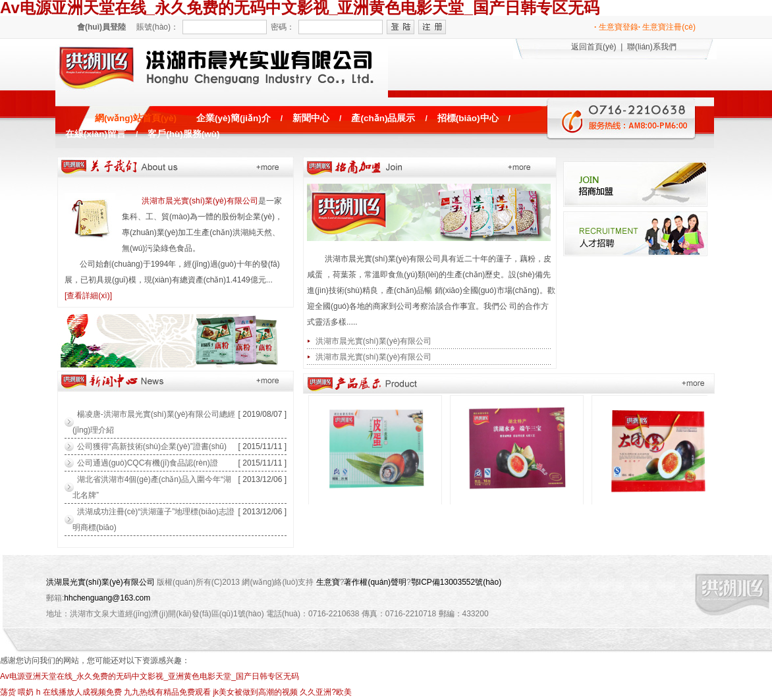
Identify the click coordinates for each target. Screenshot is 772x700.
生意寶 (328, 582)
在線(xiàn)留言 (96, 134)
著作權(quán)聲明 (375, 582)
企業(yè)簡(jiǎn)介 (234, 118)
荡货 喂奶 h (20, 692)
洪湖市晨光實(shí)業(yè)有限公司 (200, 201)
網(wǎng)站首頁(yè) (136, 118)
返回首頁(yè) (594, 47)
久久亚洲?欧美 (326, 692)
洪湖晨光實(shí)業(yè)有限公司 (100, 582)
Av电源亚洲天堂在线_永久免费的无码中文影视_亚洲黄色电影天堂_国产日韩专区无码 (150, 676)
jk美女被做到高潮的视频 (255, 692)
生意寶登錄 (616, 27)
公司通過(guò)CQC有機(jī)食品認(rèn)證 (148, 463)
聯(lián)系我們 (652, 47)
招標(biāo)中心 (468, 118)
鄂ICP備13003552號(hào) (456, 582)
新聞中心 (311, 118)
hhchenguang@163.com (107, 598)
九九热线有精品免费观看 (167, 692)
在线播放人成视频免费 (82, 692)
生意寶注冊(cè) (667, 27)
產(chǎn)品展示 (383, 118)
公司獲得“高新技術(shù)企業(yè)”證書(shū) (152, 446)
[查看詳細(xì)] (88, 296)
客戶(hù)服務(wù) (183, 134)
